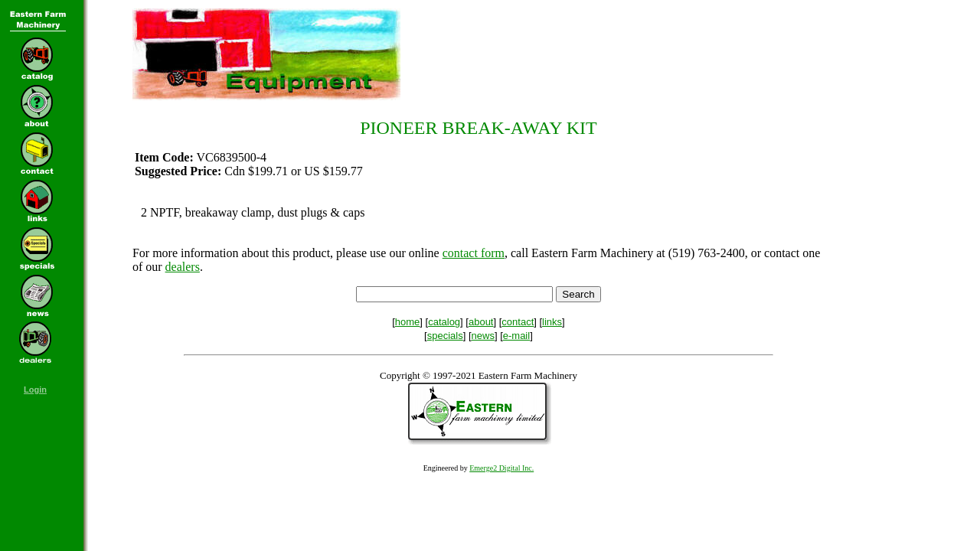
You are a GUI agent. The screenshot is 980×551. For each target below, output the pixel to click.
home (408, 322)
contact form (474, 253)
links (552, 322)
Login (35, 390)
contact (518, 322)
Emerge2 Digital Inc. (501, 468)
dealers (183, 267)
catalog (444, 322)
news (483, 336)
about (481, 322)
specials (445, 336)
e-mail (516, 336)
